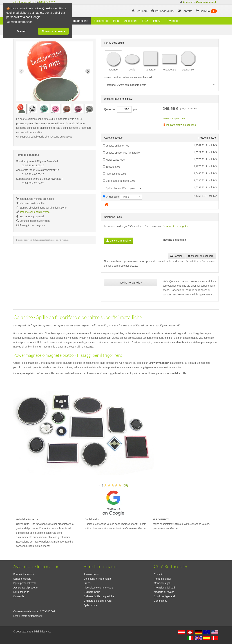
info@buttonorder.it (24, 2)
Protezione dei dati (164, 588)
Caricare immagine (119, 241)
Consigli (176, 256)
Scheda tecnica (22, 579)
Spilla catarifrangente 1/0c (119, 181)
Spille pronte (91, 605)
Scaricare (140, 11)
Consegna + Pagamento (97, 579)
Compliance (160, 601)
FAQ (145, 21)
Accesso (188, 2)
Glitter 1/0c (111, 197)
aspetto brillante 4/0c (116, 146)
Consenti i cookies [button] (53, 31)
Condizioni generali (165, 596)
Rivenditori (173, 21)
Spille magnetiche (77, 21)
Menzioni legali (162, 583)
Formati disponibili (24, 574)
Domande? (20, 596)
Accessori (130, 21)
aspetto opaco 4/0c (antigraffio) (122, 153)
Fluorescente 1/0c (114, 174)
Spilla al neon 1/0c (115, 188)
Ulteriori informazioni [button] (20, 22)
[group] (21, 109)
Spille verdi (101, 21)
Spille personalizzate (25, 583)
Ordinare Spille (92, 592)
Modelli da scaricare (201, 256)
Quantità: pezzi (122, 109)
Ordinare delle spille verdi (98, 601)
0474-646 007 (47, 2)
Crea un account (206, 2)
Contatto (159, 574)
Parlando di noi (163, 11)
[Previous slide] (21, 71)
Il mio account (91, 574)
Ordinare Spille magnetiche (99, 596)
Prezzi (157, 21)
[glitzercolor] (131, 197)
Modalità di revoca (164, 592)
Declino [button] (22, 31)
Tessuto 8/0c (111, 167)
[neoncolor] (135, 188)
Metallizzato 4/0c (114, 160)
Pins (116, 21)
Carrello (206, 11)
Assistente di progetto (25, 588)
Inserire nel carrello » (131, 283)
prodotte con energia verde (34, 212)
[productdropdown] (160, 85)
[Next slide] (88, 71)
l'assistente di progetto (175, 226)
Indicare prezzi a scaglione (179, 125)
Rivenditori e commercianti (98, 588)
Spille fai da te (21, 592)
